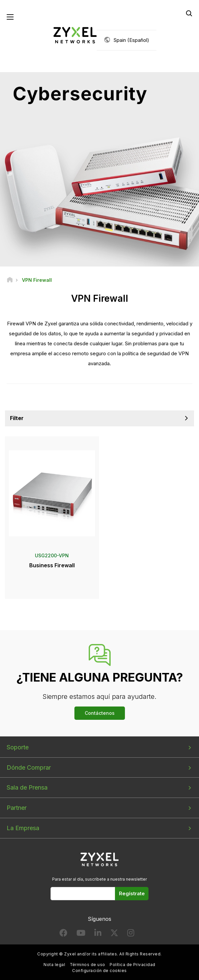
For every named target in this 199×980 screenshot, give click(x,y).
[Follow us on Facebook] (63, 934)
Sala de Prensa (27, 787)
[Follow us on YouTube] (81, 934)
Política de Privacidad (133, 965)
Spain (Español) (131, 40)
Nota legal (54, 965)
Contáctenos (100, 713)
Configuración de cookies (99, 971)
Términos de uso (88, 965)
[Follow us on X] (114, 934)
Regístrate (132, 893)
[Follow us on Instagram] (131, 934)
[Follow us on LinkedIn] (98, 934)
